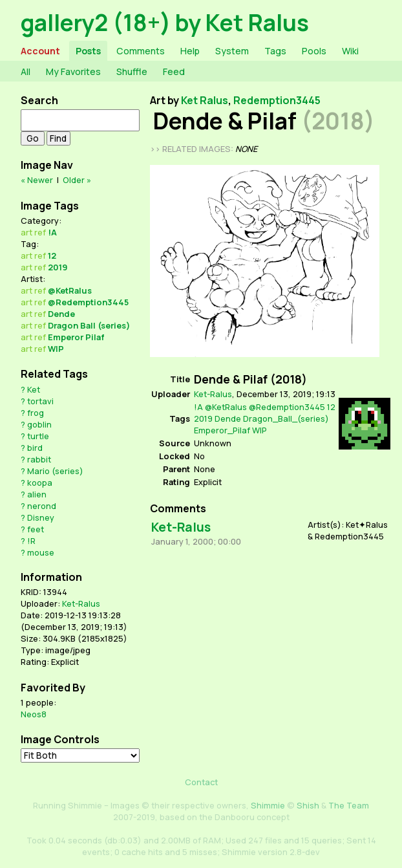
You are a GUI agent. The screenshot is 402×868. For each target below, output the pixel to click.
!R (31, 541)
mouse (41, 552)
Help (190, 51)
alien (37, 494)
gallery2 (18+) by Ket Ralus (165, 22)
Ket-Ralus (81, 603)
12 (52, 255)
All (26, 71)
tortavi (40, 401)
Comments (141, 51)
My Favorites (73, 71)
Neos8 (34, 714)
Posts (88, 51)
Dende (61, 314)
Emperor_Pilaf (222, 430)
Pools (314, 51)
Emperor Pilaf (76, 337)
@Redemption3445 (88, 302)
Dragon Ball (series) (89, 325)
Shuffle (132, 71)
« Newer (37, 180)
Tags (275, 51)
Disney (41, 517)
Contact (201, 782)
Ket (34, 389)
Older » (77, 180)
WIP (56, 349)
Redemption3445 (277, 100)
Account (40, 51)
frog (36, 413)
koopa (40, 483)
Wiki (350, 51)
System (232, 51)
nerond (42, 506)
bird (35, 448)
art (26, 232)
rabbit (39, 459)
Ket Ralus (205, 100)
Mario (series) (55, 471)
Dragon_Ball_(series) (286, 418)
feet (36, 529)
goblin (39, 424)
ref (40, 232)
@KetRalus (70, 290)
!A (52, 232)
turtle (38, 436)
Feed (174, 71)
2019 (58, 267)
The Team (349, 805)
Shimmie (268, 805)
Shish (308, 805)
